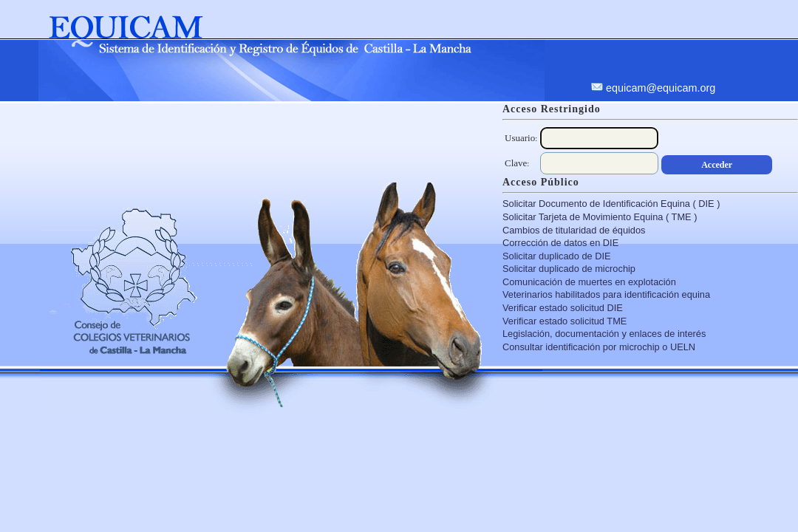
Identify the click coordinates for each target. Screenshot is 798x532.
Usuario (520, 138)
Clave (516, 163)
